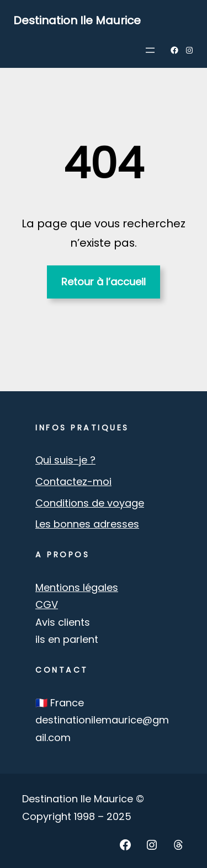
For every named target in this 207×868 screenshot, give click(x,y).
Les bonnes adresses (87, 524)
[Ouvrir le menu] (150, 50)
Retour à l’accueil (104, 282)
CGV (47, 605)
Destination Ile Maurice (77, 20)
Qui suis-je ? (65, 460)
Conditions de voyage (90, 503)
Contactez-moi (73, 481)
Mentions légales (77, 587)
